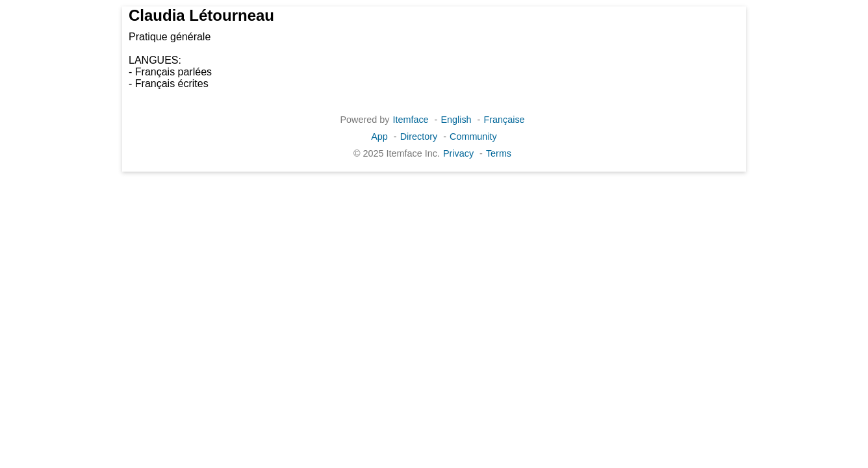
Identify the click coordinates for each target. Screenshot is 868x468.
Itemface (410, 120)
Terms (499, 153)
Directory (419, 136)
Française (504, 120)
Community (473, 136)
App (379, 136)
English (456, 120)
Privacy (458, 153)
